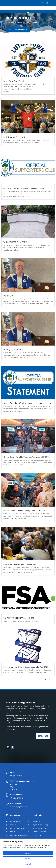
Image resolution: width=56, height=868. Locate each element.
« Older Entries (6, 680)
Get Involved (43, 736)
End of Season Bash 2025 (14, 137)
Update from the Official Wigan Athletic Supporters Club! (27, 403)
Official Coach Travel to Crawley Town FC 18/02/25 (25, 511)
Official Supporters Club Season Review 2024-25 (24, 188)
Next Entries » (50, 680)
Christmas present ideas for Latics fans (20, 564)
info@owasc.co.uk (16, 776)
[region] (28, 853)
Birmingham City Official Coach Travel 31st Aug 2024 (26, 667)
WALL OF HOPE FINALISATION (16, 242)
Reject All (28, 864)
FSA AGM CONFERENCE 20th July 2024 (19, 618)
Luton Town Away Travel (14, 81)
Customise (28, 859)
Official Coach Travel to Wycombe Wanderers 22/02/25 (26, 457)
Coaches (13, 825)
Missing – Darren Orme (13, 349)
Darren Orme (9, 296)
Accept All (28, 853)
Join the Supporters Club (28, 30)
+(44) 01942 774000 (17, 798)
